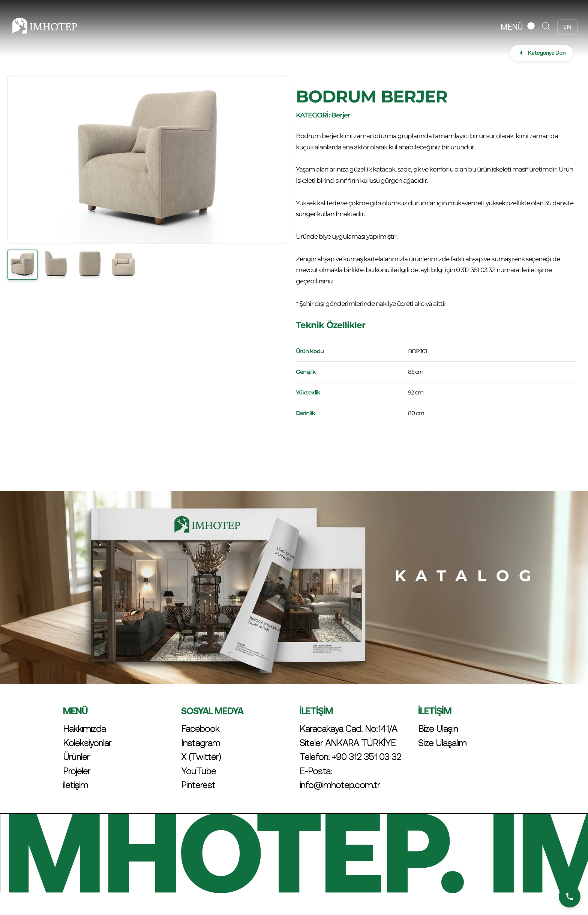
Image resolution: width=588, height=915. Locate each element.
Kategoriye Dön (541, 53)
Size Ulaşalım (442, 743)
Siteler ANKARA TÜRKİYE (348, 743)
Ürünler (76, 757)
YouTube (199, 771)
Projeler (77, 771)
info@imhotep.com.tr (340, 785)
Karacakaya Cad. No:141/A (348, 728)
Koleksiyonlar (87, 743)
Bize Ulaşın (438, 728)
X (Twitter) (201, 757)
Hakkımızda (84, 728)
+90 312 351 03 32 (367, 757)
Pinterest (198, 785)
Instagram (201, 743)
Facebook (200, 728)
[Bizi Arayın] (570, 897)
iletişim (76, 785)
